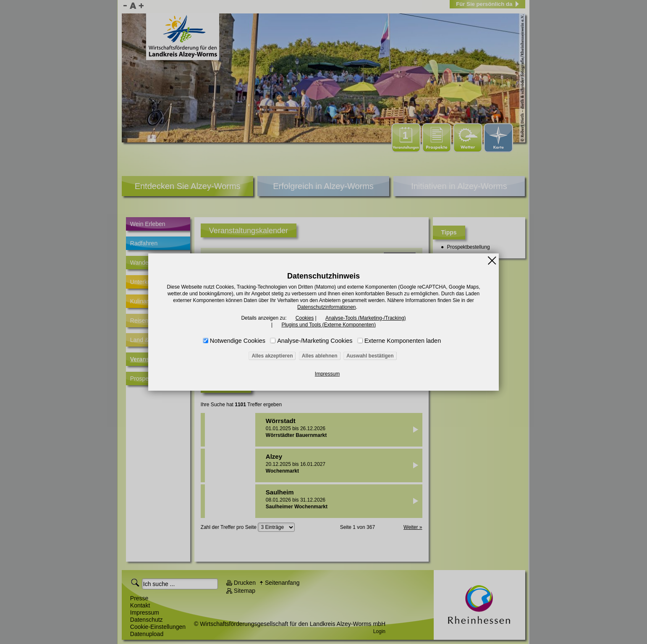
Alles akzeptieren (272, 356)
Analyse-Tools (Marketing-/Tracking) (366, 318)
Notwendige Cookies (238, 341)
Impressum (327, 374)
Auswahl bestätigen (370, 356)
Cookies (305, 318)
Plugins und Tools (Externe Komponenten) (329, 325)
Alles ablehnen (320, 356)
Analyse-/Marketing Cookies (315, 341)
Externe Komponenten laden (403, 341)
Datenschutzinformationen (326, 307)
